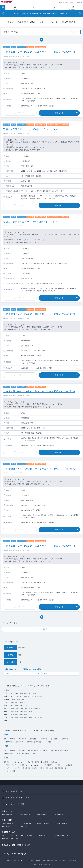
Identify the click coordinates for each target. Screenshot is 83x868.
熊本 (26, 718)
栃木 (36, 696)
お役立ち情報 (7, 820)
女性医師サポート (43, 835)
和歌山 (36, 708)
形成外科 (54, 750)
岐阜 (17, 705)
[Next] (80, 14)
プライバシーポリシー (20, 861)
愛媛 (21, 714)
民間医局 (7, 2)
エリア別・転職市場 (25, 824)
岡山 (17, 711)
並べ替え (73, 31)
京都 (17, 708)
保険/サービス (7, 811)
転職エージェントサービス (9, 835)
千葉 (17, 696)
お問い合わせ (63, 861)
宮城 (21, 693)
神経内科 (44, 739)
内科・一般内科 (10, 739)
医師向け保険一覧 (25, 815)
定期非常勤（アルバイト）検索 (17, 798)
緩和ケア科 (38, 768)
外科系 (6, 746)
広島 (12, 711)
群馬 (41, 696)
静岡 (21, 705)
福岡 (12, 718)
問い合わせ (66, 2)
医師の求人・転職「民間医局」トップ (16, 845)
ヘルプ (60, 2)
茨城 (32, 696)
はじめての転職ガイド (8, 824)
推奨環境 (38, 861)
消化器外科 (43, 750)
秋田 (46, 674)
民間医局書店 (59, 815)
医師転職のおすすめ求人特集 (10, 838)
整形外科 (22, 750)
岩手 (7, 674)
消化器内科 (22, 739)
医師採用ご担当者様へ (76, 2)
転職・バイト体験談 (43, 824)
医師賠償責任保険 (7, 815)
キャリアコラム (24, 827)
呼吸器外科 (64, 750)
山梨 (14, 699)
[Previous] (3, 14)
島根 (26, 711)
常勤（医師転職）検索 (14, 791)
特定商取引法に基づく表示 (50, 861)
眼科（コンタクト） (58, 762)
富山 (12, 702)
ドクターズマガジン (61, 824)
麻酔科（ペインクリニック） (14, 762)
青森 (12, 693)
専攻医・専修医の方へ (62, 835)
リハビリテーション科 (12, 768)
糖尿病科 (30, 742)
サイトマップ (73, 861)
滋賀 (26, 708)
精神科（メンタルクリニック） (31, 765)
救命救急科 (27, 768)
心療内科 (65, 739)
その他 (48, 742)
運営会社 (9, 861)
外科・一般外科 (10, 750)
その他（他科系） (10, 771)
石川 (17, 702)
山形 (30, 693)
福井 (21, 702)
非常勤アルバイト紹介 (26, 835)
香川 (12, 714)
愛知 (12, 705)
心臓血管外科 (9, 753)
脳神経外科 (32, 750)
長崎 (21, 718)
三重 (26, 705)
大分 (30, 718)
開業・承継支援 (42, 815)
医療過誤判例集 (6, 827)
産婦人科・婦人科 (34, 762)
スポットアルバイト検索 (15, 804)
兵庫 (21, 708)
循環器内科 (34, 739)
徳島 (17, 714)
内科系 (6, 734)
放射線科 (69, 765)
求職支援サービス (8, 832)
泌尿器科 (59, 765)
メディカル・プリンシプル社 (12, 854)
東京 (12, 696)
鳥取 (21, 711)
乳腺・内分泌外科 (23, 753)
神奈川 (27, 696)
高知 (26, 714)
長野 (18, 699)
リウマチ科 (8, 742)
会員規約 (31, 861)
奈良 (30, 708)
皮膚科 (46, 762)
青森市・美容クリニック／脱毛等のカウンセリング (30, 129)
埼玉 (21, 696)
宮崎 (35, 718)
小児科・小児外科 (10, 765)
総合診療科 (19, 742)
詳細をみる (59, 113)
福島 (35, 693)
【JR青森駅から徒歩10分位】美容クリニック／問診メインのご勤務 (39, 52)
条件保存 (78, 31)
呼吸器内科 (54, 739)
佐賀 (17, 718)
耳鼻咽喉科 (49, 765)
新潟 (23, 699)
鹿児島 (40, 718)
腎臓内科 (39, 742)
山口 (30, 711)
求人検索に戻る (43, 629)
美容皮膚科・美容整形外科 (55, 768)
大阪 (12, 708)
